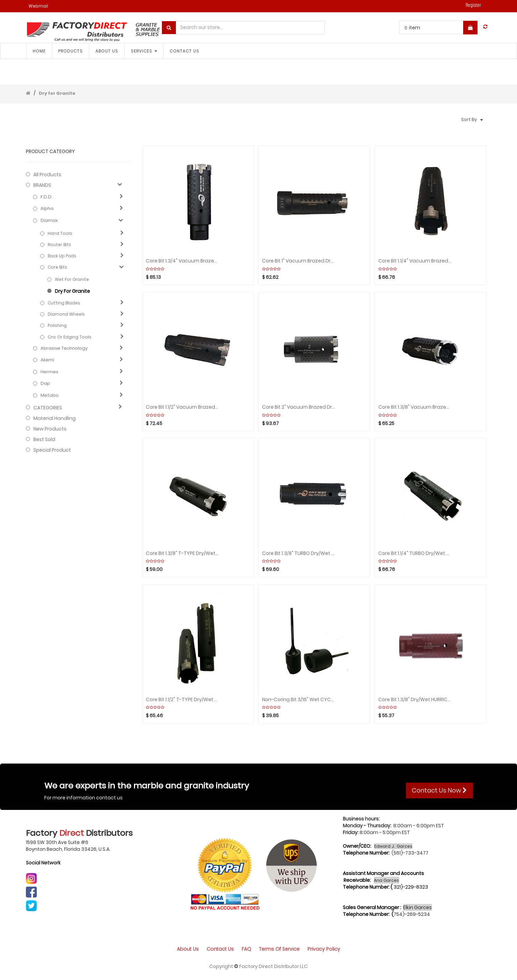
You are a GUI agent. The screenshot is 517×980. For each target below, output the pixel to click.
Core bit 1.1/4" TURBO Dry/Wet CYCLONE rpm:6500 (415, 553)
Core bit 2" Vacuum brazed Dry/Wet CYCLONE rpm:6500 (299, 407)
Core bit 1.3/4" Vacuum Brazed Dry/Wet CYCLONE (182, 261)
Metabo (50, 395)
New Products (50, 429)
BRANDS (42, 185)
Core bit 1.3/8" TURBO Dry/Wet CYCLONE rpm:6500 (299, 553)
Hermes (49, 372)
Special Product (52, 450)
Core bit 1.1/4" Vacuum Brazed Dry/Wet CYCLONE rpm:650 (415, 261)
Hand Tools (60, 233)
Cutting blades (64, 303)
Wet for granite (72, 279)
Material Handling (55, 418)
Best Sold (44, 439)
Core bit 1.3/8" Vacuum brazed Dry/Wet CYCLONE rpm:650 (415, 407)
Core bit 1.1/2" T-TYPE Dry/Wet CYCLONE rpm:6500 (182, 700)
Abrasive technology (64, 348)
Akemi (47, 360)
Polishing (57, 325)
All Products (47, 175)
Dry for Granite (57, 93)
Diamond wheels (66, 314)
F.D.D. (47, 197)
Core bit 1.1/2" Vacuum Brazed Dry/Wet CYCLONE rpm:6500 (182, 407)
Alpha (47, 209)
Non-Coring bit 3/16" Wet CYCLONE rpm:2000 (299, 700)
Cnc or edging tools (70, 337)
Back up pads (62, 256)
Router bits (59, 245)
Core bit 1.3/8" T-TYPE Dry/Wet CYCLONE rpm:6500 (182, 553)
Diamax (49, 221)
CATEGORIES (48, 408)
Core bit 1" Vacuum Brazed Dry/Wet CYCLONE (299, 261)
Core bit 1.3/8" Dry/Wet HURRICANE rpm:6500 (415, 700)
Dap (45, 383)
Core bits (57, 267)
